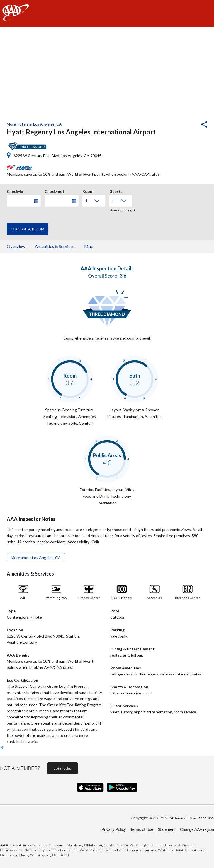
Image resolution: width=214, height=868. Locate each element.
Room (88, 191)
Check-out (54, 191)
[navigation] (107, 13)
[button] (189, 125)
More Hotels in (34, 124)
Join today (63, 768)
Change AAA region (197, 829)
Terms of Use (142, 829)
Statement (167, 829)
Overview (16, 246)
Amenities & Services (55, 246)
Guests (116, 191)
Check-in (15, 191)
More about (36, 558)
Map (89, 246)
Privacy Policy (114, 829)
